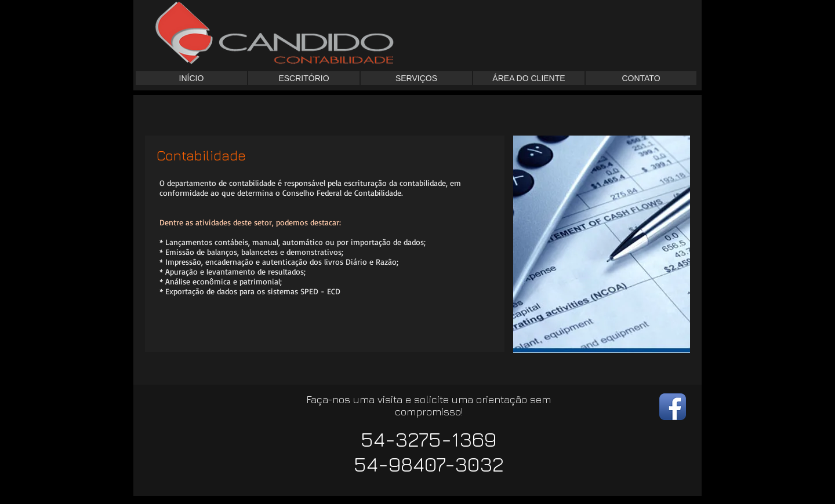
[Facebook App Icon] (673, 407)
